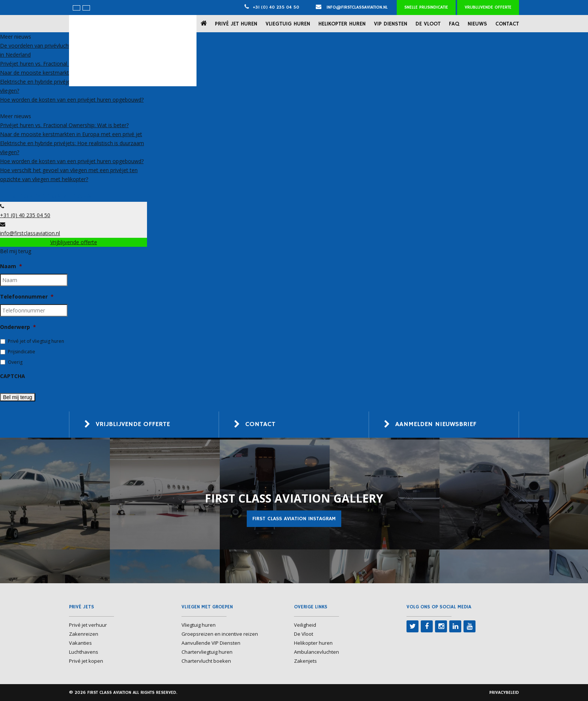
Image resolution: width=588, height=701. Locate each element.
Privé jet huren (236, 24)
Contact (507, 24)
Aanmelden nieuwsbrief (436, 425)
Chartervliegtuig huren (207, 652)
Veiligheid (305, 625)
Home (205, 23)
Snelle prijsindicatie (426, 7)
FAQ (454, 24)
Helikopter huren (342, 24)
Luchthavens (84, 652)
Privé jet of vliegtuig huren (36, 341)
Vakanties (80, 643)
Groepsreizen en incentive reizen (220, 634)
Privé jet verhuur (88, 625)
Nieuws (477, 24)
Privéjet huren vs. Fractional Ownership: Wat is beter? (64, 64)
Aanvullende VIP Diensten (211, 643)
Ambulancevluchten (316, 652)
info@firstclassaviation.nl (352, 7)
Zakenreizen (84, 634)
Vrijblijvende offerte (488, 7)
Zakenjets (305, 661)
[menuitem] (76, 8)
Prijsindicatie (22, 352)
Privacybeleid (504, 693)
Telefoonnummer (27, 297)
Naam (11, 266)
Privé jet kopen (86, 661)
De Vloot (428, 24)
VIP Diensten (391, 24)
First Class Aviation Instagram (294, 519)
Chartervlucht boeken (206, 661)
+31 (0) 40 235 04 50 (276, 7)
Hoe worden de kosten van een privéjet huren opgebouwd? (72, 100)
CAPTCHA (13, 376)
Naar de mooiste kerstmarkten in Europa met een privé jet (71, 134)
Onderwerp (18, 327)
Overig (15, 362)
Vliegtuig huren (288, 24)
